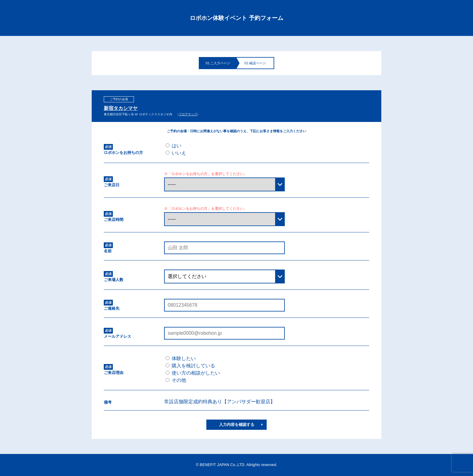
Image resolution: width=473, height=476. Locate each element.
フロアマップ (188, 114)
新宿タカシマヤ (121, 108)
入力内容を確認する (237, 425)
